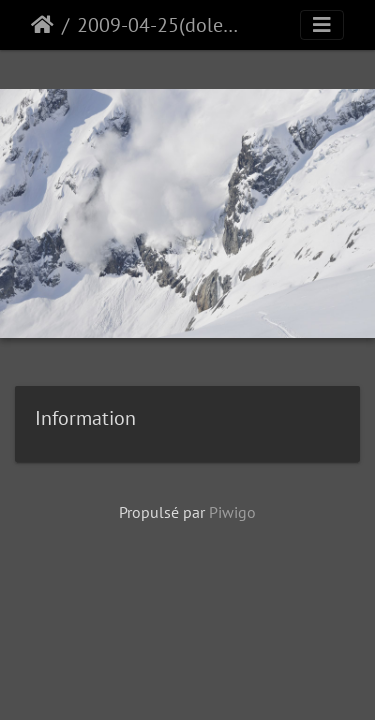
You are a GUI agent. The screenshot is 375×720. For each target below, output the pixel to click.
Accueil (42, 25)
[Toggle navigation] (322, 25)
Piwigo (232, 512)
